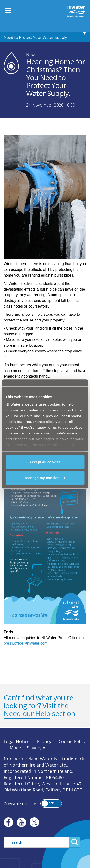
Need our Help (27, 713)
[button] (51, 803)
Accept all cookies (45, 462)
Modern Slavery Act (30, 748)
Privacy (44, 741)
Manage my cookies (45, 478)
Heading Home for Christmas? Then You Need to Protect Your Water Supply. (40, 33)
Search (75, 842)
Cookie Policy (72, 741)
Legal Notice (17, 741)
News (31, 55)
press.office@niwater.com (26, 643)
